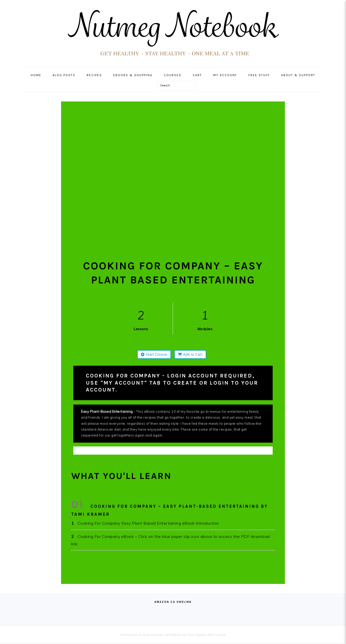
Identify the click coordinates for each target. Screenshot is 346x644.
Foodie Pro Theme (211, 635)
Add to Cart (190, 354)
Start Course (154, 354)
